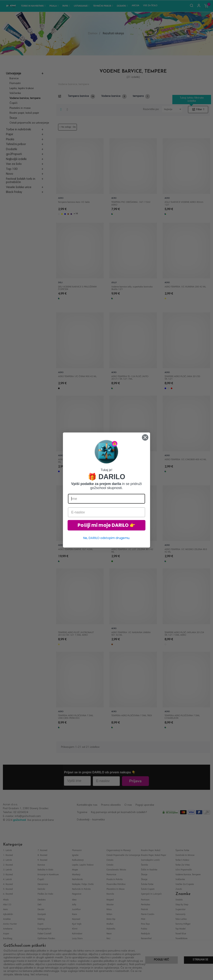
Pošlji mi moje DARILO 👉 (106, 525)
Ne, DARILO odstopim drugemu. (106, 538)
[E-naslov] (106, 512)
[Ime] (106, 499)
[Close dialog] (145, 437)
